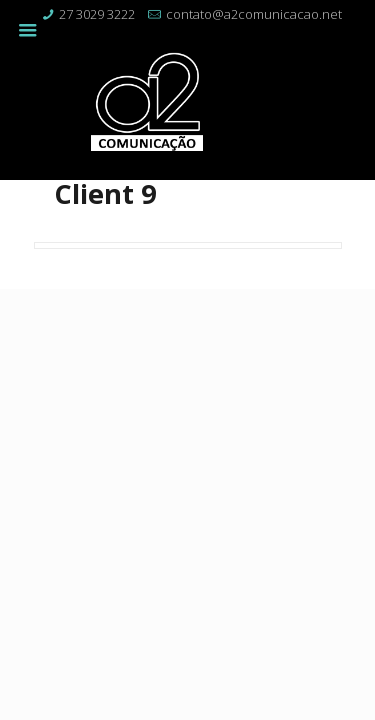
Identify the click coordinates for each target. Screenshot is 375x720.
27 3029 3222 (97, 14)
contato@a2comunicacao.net (254, 14)
